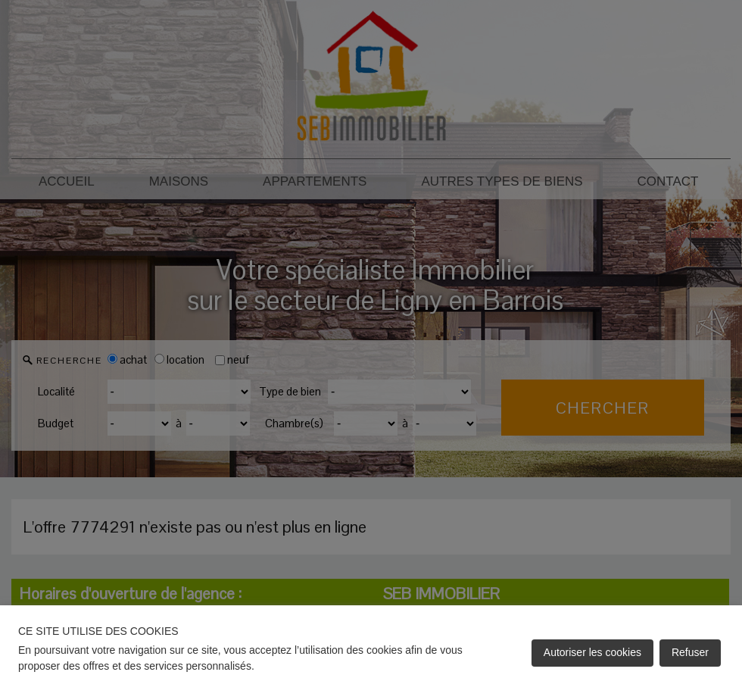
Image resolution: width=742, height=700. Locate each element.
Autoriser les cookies (592, 652)
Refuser (690, 652)
